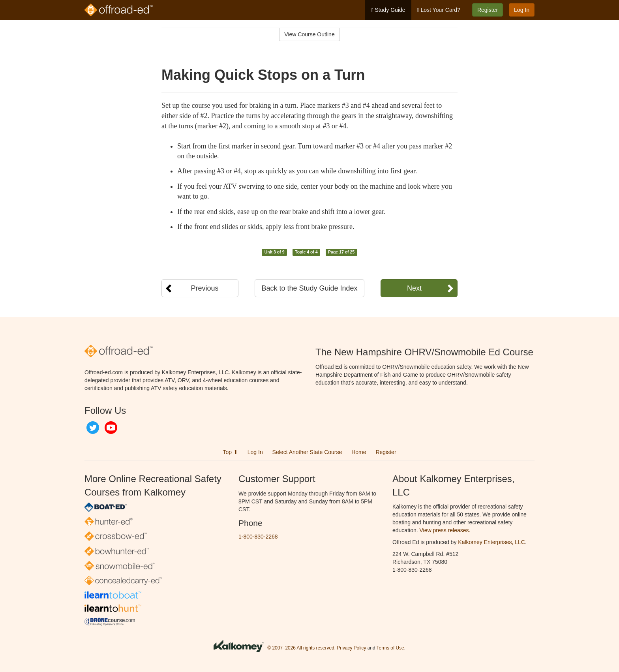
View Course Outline (309, 34)
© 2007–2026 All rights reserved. (301, 648)
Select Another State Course (307, 452)
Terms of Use (390, 648)
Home (359, 452)
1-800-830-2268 (258, 537)
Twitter (93, 428)
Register (488, 10)
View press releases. (445, 530)
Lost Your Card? (439, 10)
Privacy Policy (351, 648)
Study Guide (388, 10)
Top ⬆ (230, 452)
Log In (522, 10)
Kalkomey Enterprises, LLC (491, 542)
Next (414, 288)
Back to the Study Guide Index (309, 288)
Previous (204, 288)
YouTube (111, 428)
